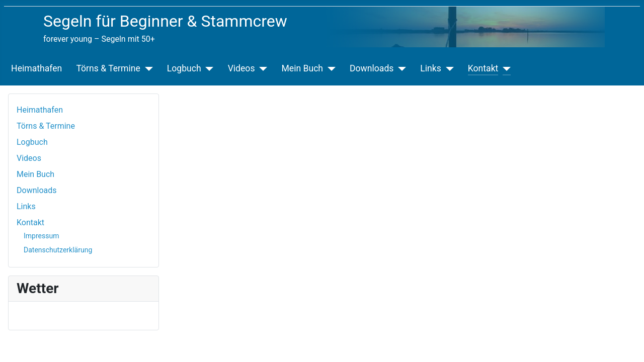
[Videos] (261, 68)
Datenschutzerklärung (58, 250)
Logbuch (184, 68)
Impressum (41, 236)
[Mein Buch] (329, 68)
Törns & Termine (108, 68)
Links (430, 68)
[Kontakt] (504, 68)
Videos (242, 68)
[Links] (448, 68)
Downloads (372, 68)
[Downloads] (400, 68)
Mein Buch (302, 68)
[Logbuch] (208, 68)
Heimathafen (36, 68)
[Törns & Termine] (147, 68)
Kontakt (483, 68)
